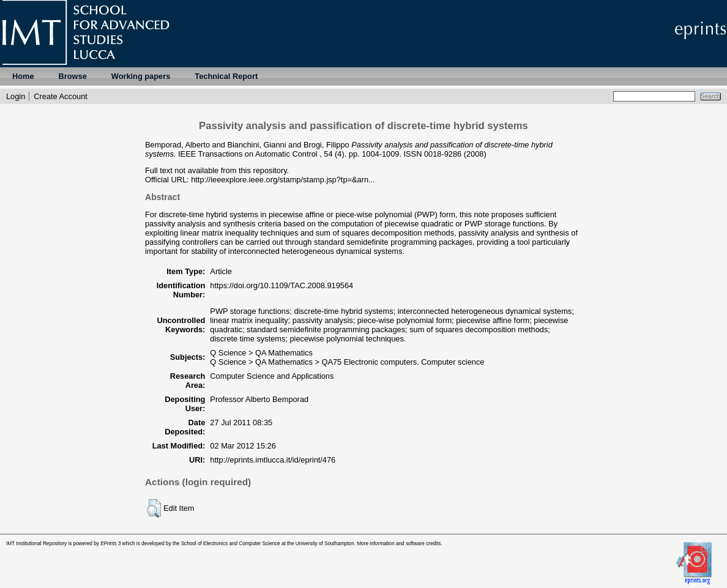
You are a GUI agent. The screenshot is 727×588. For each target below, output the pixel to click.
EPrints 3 (110, 544)
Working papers (141, 76)
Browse (73, 76)
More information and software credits (399, 544)
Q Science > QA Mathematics (261, 353)
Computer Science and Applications (272, 376)
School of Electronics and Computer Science (231, 544)
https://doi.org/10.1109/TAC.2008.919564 (281, 285)
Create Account (61, 96)
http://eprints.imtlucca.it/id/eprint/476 (273, 460)
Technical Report (226, 76)
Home (23, 76)
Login (16, 96)
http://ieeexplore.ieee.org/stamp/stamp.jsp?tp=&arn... (283, 180)
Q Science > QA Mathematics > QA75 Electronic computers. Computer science (347, 362)
